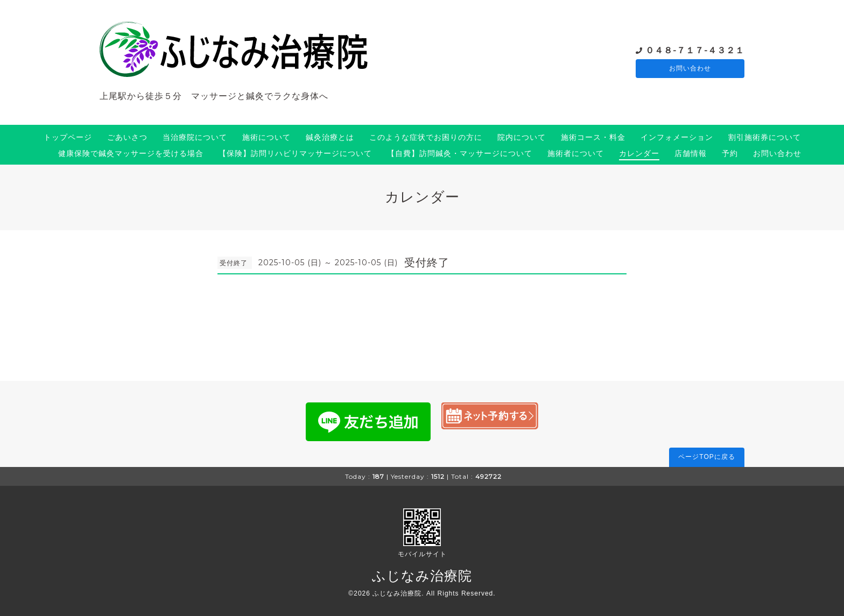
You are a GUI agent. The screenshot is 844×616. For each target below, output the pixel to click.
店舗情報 (691, 153)
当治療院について (195, 137)
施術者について (576, 153)
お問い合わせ (690, 69)
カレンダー (639, 153)
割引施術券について (765, 137)
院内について (522, 137)
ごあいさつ (127, 137)
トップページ (68, 137)
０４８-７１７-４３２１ (695, 50)
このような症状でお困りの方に (426, 137)
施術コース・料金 (593, 137)
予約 (730, 153)
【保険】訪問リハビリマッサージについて (295, 153)
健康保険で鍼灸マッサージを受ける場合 (131, 153)
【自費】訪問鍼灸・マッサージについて (460, 153)
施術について (266, 137)
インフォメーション (677, 137)
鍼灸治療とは (330, 137)
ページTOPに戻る (706, 457)
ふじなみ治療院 (422, 576)
